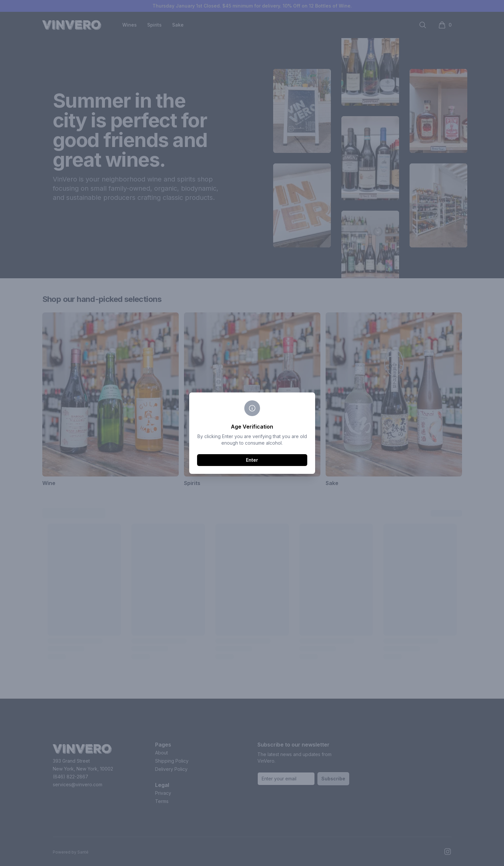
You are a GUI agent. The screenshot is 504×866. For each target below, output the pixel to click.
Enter (252, 460)
